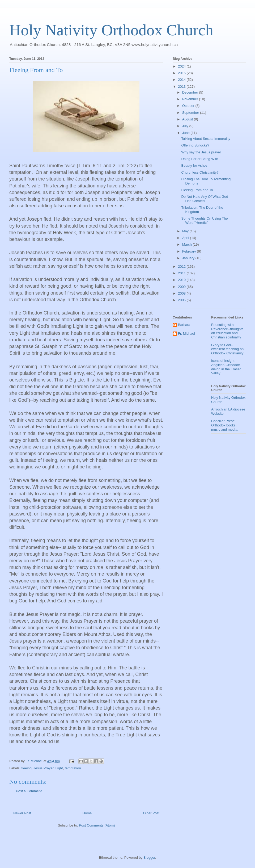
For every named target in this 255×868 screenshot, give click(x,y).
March (188, 244)
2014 (182, 80)
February (190, 251)
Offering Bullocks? (195, 145)
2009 (182, 287)
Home (87, 813)
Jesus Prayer (43, 768)
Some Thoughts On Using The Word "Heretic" (204, 221)
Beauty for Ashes (194, 165)
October (189, 106)
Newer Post (22, 813)
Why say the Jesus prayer (201, 152)
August (188, 119)
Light (59, 768)
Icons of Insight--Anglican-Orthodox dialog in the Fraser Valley (226, 367)
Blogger (149, 857)
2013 (182, 87)
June (186, 133)
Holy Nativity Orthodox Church (111, 30)
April (186, 238)
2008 (182, 293)
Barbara (184, 325)
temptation (73, 768)
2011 (182, 273)
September (191, 113)
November (191, 99)
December (191, 92)
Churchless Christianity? (200, 172)
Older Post (151, 813)
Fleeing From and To (197, 190)
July (186, 126)
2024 (182, 66)
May (186, 231)
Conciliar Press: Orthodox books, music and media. (225, 425)
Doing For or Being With (200, 159)
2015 (182, 73)
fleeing (27, 768)
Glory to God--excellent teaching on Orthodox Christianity (227, 349)
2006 (182, 300)
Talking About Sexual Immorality (206, 139)
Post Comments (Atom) (97, 825)
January (189, 258)
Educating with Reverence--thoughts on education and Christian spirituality (227, 331)
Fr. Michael (186, 334)
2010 (182, 280)
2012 (182, 267)
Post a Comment (29, 791)
